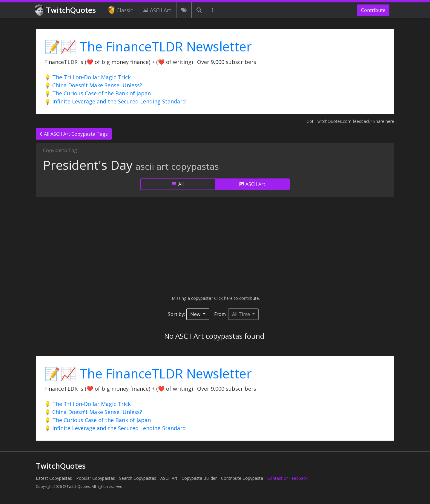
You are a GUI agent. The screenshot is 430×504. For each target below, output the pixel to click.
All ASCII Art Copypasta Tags (74, 134)
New (196, 314)
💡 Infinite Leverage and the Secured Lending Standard (115, 101)
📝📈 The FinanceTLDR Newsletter (148, 46)
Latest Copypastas (54, 478)
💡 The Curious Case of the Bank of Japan (97, 93)
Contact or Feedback (287, 478)
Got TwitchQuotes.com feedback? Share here (350, 121)
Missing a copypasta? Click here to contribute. (215, 298)
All (178, 184)
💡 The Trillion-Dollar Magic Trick (87, 77)
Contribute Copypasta (242, 478)
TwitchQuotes (66, 10)
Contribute (373, 10)
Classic (120, 10)
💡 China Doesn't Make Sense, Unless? (93, 85)
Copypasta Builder (199, 478)
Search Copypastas (138, 478)
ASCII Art (157, 10)
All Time (242, 314)
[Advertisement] (215, 246)
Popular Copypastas (96, 478)
